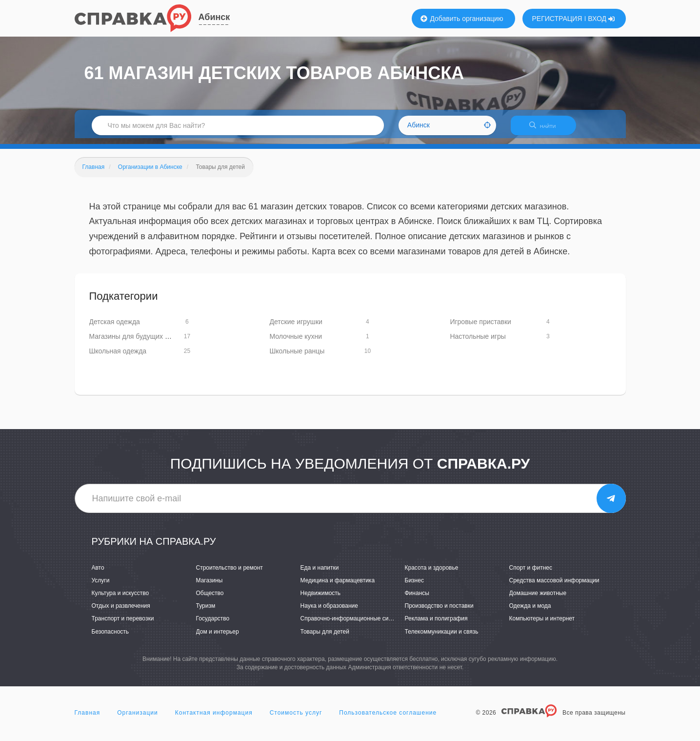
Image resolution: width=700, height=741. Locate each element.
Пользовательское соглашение (388, 719)
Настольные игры (478, 343)
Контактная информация (214, 719)
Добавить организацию (462, 19)
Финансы (417, 599)
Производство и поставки (439, 612)
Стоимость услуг (296, 719)
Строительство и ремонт (230, 574)
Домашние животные (538, 599)
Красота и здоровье (432, 574)
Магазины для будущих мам (134, 343)
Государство (213, 625)
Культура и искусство (120, 599)
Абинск (214, 17)
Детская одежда (115, 328)
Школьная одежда (118, 357)
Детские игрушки (296, 328)
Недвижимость (321, 599)
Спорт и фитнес (531, 574)
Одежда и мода (530, 612)
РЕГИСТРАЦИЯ (557, 19)
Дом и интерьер (218, 638)
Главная (88, 719)
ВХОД (601, 19)
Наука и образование (329, 612)
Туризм (206, 612)
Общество (210, 599)
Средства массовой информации (554, 586)
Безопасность (110, 638)
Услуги (101, 586)
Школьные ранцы (297, 357)
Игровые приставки (480, 328)
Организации (138, 719)
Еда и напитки (320, 574)
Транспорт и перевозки (123, 625)
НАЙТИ (547, 129)
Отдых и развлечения (121, 612)
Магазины (210, 586)
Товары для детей (325, 638)
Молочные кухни (296, 343)
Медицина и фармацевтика (338, 586)
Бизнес (414, 586)
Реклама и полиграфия (436, 625)
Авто (98, 574)
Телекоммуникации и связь (442, 638)
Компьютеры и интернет (542, 625)
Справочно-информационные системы (353, 625)
